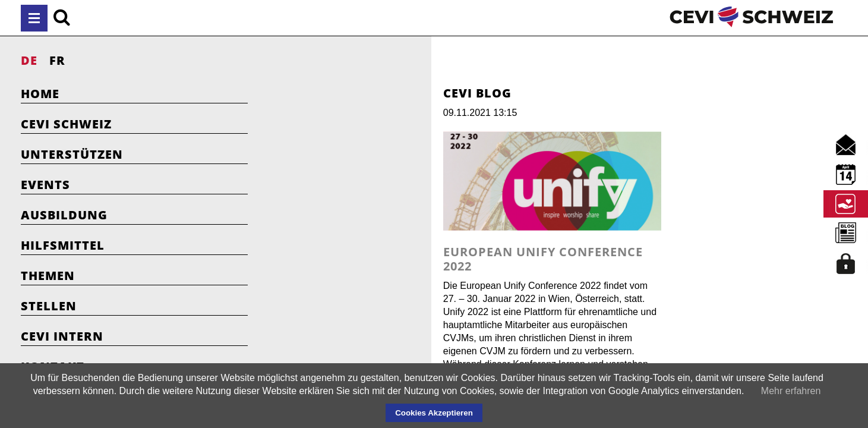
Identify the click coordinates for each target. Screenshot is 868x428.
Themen (48, 276)
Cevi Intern (62, 336)
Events (45, 185)
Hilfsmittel (63, 245)
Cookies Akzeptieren (434, 413)
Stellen (49, 306)
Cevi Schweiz (66, 124)
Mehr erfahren (791, 391)
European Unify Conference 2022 (417, 285)
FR (57, 60)
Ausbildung (64, 215)
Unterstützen (72, 154)
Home (40, 94)
